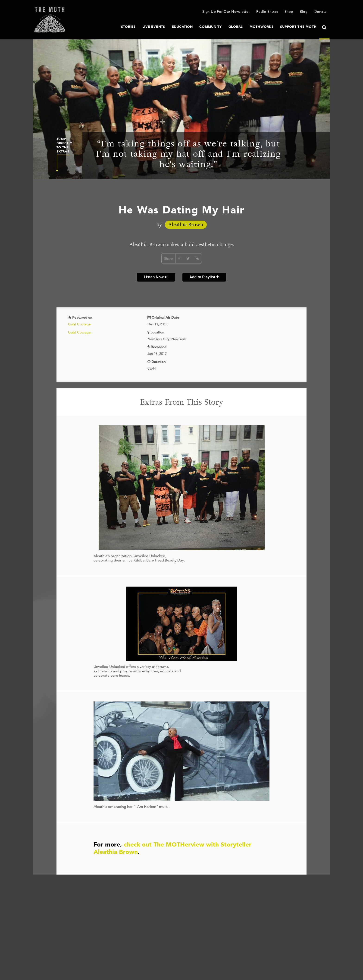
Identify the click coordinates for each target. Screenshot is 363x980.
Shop (289, 11)
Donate (321, 11)
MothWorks (262, 27)
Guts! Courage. (80, 324)
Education (182, 27)
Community (211, 27)
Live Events (154, 27)
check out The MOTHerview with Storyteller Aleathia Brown (172, 848)
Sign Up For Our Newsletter (226, 11)
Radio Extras (267, 11)
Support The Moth (298, 27)
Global (236, 27)
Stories (128, 27)
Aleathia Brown (186, 225)
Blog (304, 11)
